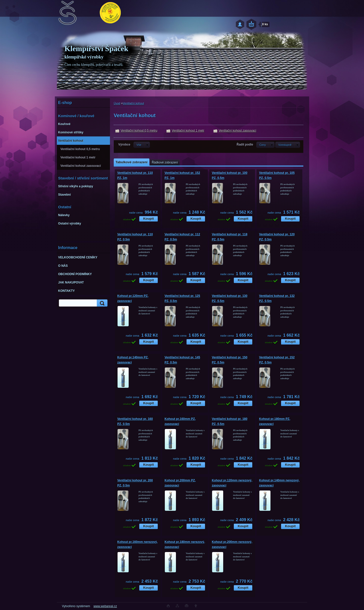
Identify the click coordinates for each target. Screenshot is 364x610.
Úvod (117, 103)
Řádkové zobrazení (165, 162)
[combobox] (265, 145)
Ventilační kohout (133, 103)
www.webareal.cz (105, 606)
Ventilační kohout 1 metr (188, 131)
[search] (101, 303)
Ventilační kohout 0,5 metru (139, 131)
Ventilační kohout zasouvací (237, 131)
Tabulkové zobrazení (131, 162)
